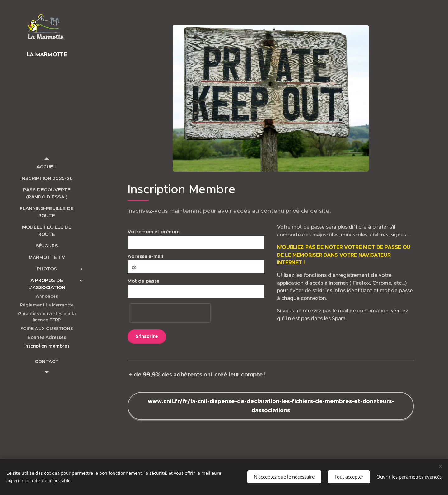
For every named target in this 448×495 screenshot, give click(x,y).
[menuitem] (47, 167)
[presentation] (170, 313)
